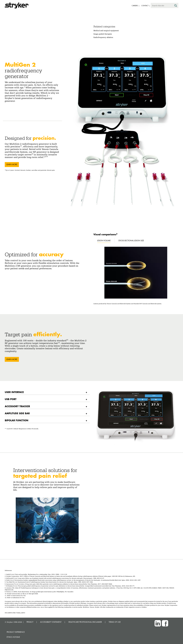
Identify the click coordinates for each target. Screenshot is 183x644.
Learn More (12, 359)
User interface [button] (14, 392)
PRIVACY (30, 622)
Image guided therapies (103, 34)
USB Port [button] (11, 399)
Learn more (12, 164)
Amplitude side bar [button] (17, 413)
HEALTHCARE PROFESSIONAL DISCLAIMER (85, 622)
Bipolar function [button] (17, 420)
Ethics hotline (13, 637)
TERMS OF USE (115, 622)
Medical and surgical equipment (106, 31)
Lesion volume (104, 241)
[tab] (47, 392)
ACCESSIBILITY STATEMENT (51, 622)
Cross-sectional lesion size (131, 241)
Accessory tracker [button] (17, 406)
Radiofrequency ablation (103, 37)
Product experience (16, 632)
